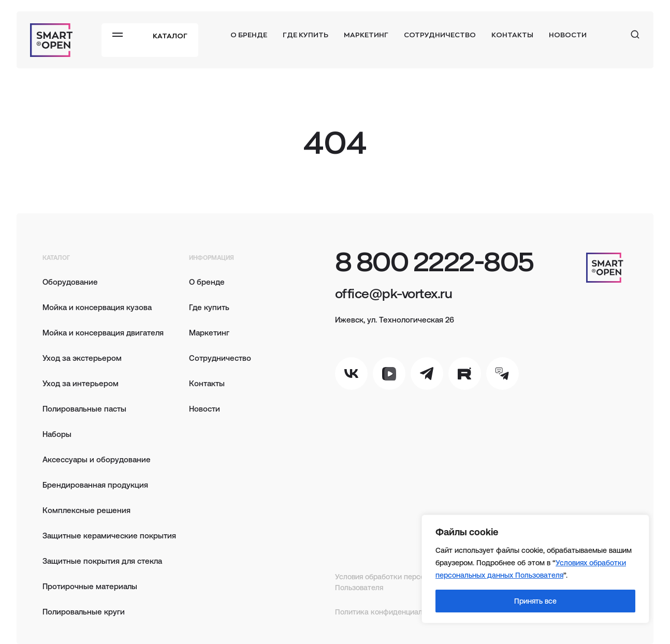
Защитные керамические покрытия (109, 535)
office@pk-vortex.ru (394, 292)
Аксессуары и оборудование (97, 459)
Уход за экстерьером (82, 357)
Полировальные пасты (84, 408)
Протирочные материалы (90, 586)
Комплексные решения (86, 510)
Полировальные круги (84, 611)
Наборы (57, 434)
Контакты (512, 34)
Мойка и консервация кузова (97, 307)
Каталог (170, 35)
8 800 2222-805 (434, 261)
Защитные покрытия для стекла (102, 560)
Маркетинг (366, 34)
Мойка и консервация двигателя (103, 332)
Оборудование (70, 281)
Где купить (305, 34)
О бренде (249, 34)
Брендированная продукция (95, 484)
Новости (568, 34)
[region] (535, 569)
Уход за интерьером (81, 383)
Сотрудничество (440, 34)
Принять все (535, 601)
